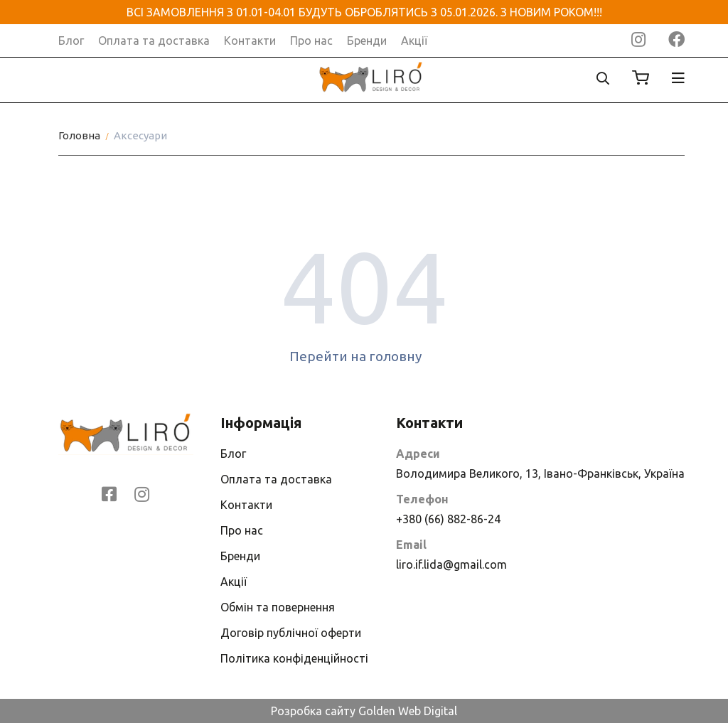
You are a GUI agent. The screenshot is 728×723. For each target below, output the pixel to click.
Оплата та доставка (154, 41)
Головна (79, 135)
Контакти (250, 41)
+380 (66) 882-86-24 (448, 519)
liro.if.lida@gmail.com (451, 564)
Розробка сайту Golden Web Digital (364, 711)
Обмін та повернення (278, 607)
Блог (71, 41)
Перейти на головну (364, 356)
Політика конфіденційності (294, 658)
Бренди (367, 41)
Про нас (311, 41)
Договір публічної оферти (291, 633)
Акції (414, 41)
